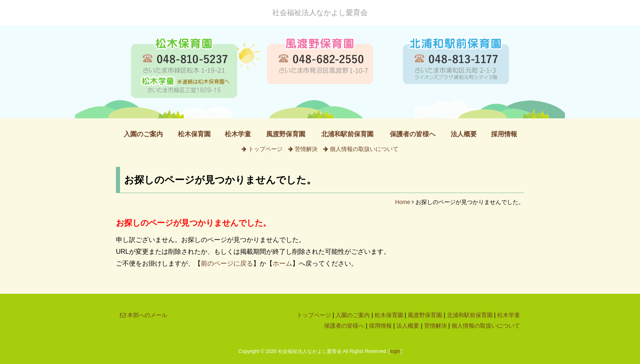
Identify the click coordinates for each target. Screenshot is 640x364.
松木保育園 (194, 134)
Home (403, 202)
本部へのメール (144, 315)
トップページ (262, 149)
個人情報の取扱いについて (361, 149)
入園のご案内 (143, 134)
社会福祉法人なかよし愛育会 (320, 13)
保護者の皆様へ (413, 134)
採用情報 (504, 134)
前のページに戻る (227, 263)
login (395, 351)
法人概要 (464, 134)
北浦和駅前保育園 (347, 134)
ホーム (282, 263)
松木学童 (238, 134)
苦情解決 (303, 149)
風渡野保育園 (286, 134)
